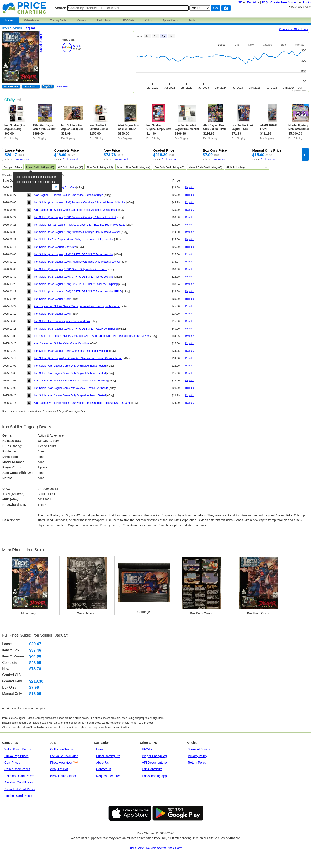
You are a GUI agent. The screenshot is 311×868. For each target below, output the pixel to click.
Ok (56, 187)
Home (100, 749)
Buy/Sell (48, 86)
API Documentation (155, 763)
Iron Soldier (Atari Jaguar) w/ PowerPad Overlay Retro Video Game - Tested (78, 358)
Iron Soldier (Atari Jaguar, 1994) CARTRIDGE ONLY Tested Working (74, 254)
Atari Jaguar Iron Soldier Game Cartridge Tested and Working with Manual (77, 306)
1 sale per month (121, 159)
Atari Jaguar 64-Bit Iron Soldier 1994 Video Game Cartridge (69, 195)
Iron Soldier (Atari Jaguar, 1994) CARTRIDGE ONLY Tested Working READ (78, 292)
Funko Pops (104, 20)
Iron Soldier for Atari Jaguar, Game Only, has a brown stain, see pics (74, 240)
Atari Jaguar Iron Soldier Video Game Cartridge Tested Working (71, 381)
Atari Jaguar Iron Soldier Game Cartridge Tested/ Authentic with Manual (75, 210)
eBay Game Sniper (63, 776)
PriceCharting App (154, 776)
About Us (103, 763)
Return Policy (197, 763)
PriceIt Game (136, 848)
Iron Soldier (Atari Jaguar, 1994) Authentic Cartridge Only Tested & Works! (77, 232)
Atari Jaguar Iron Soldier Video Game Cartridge (61, 343)
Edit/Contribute (152, 769)
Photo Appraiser (61, 763)
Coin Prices (12, 763)
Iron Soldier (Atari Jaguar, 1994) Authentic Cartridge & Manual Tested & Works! (80, 202)
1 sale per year (169, 159)
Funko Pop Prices (17, 756)
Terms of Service (199, 749)
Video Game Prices (17, 749)
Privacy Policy (197, 756)
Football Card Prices (18, 796)
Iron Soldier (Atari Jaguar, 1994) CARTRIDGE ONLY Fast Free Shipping (76, 284)
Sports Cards (170, 20)
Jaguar (29, 28)
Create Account (284, 2)
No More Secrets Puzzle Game (164, 848)
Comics (82, 20)
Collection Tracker (63, 749)
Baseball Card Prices (19, 782)
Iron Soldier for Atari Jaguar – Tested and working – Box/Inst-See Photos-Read (80, 225)
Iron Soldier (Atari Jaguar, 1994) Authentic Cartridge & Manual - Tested (75, 217)
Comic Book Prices (17, 769)
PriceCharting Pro (108, 756)
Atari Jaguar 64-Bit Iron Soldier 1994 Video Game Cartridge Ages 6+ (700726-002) (82, 403)
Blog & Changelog (154, 756)
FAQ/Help (149, 749)
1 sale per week (21, 159)
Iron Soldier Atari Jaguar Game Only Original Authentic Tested (70, 366)
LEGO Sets (128, 20)
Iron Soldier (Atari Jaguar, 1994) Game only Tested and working (71, 351)
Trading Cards (58, 20)
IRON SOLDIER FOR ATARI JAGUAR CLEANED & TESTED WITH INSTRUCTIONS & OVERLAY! (91, 336)
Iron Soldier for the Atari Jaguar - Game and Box (62, 321)
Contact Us (104, 769)
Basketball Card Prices (20, 789)
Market (9, 20)
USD (239, 2)
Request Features (108, 776)
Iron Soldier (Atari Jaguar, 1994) (52, 299)
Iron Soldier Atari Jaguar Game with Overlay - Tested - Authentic (71, 388)
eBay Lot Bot (59, 769)
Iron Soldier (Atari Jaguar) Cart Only (55, 247)
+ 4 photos (41, 42)
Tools (192, 20)
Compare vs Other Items (293, 29)
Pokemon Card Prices (19, 776)
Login (307, 2)
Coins (149, 20)
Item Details (62, 86)
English (252, 2)
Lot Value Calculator (64, 756)
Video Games (32, 20)
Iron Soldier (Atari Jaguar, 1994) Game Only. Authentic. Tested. (70, 269)
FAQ (265, 2)
